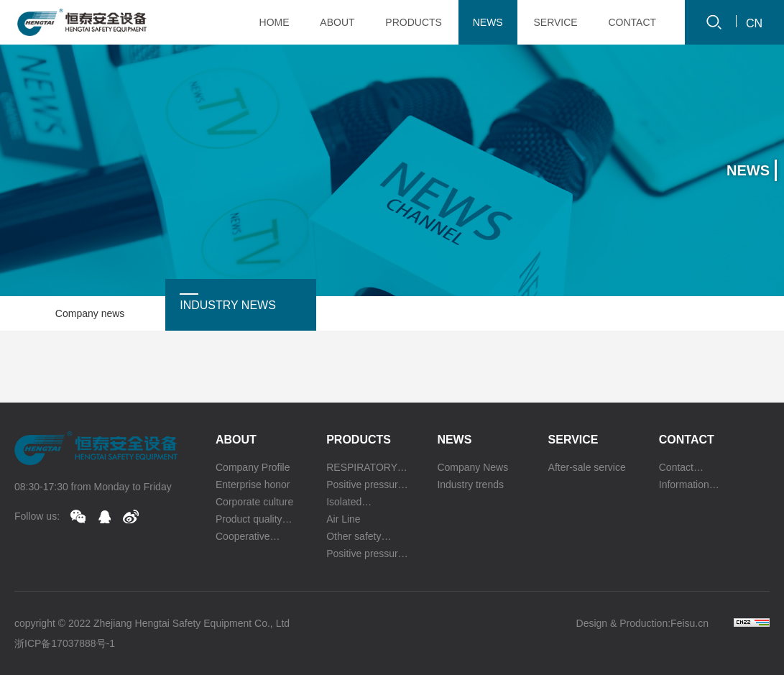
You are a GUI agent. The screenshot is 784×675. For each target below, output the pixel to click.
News (454, 440)
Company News (472, 467)
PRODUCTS (414, 22)
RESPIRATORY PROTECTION (362, 469)
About (236, 440)
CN (754, 24)
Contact (687, 440)
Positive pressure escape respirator (365, 555)
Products (359, 440)
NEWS (488, 22)
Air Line (343, 519)
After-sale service (587, 467)
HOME (275, 22)
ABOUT (337, 22)
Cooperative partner (243, 538)
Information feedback (684, 486)
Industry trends (470, 485)
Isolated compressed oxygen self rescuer (354, 503)
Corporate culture (254, 502)
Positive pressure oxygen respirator (365, 486)
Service (573, 440)
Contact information (684, 469)
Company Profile (253, 467)
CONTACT (632, 22)
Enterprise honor (253, 485)
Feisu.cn (690, 623)
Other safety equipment (354, 538)
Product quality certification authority (249, 520)
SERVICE (555, 22)
